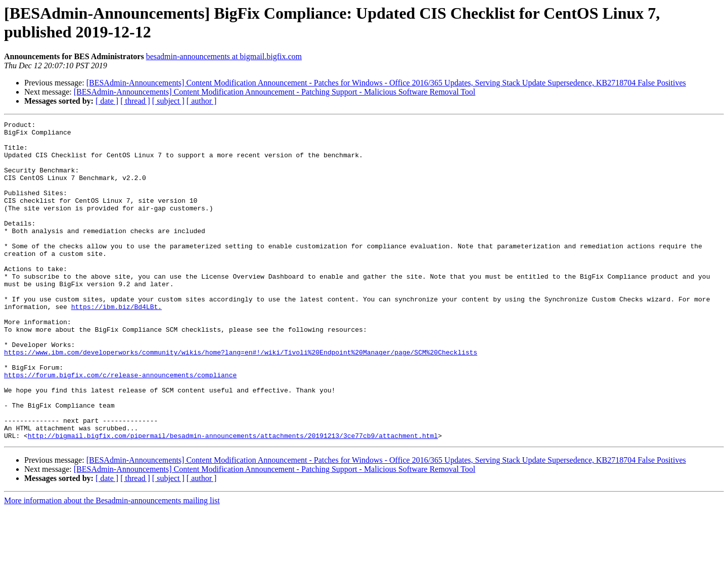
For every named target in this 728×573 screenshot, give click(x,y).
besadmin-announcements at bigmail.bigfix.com (224, 56)
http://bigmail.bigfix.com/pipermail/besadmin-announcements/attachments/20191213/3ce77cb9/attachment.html (233, 499)
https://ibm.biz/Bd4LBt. (117, 344)
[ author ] (202, 101)
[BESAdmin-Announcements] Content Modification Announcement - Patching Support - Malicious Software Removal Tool (275, 92)
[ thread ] (135, 101)
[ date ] (107, 101)
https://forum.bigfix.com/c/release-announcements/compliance (120, 426)
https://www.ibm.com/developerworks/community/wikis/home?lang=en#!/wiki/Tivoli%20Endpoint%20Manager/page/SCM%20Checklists (241, 399)
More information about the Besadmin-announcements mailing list (112, 564)
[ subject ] (168, 101)
